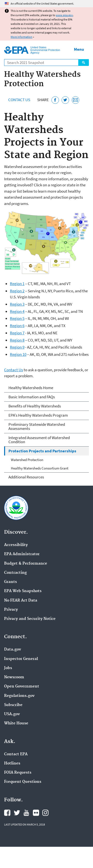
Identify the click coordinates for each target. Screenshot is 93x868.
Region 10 (18, 354)
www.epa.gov (64, 15)
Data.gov (13, 650)
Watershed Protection (27, 460)
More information (21, 37)
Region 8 (17, 340)
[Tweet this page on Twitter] (65, 100)
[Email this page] (75, 100)
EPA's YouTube (26, 813)
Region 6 (17, 326)
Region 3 (17, 304)
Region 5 (17, 318)
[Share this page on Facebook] (55, 100)
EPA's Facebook (7, 813)
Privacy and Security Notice (30, 619)
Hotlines (12, 763)
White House (16, 723)
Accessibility (16, 545)
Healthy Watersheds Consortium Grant (40, 468)
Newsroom (14, 677)
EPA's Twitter (17, 813)
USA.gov (12, 714)
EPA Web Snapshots (23, 591)
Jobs (8, 668)
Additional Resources (26, 477)
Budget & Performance (26, 564)
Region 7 (17, 333)
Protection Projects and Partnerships (42, 451)
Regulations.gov (19, 696)
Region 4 (17, 311)
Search (84, 63)
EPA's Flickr (36, 813)
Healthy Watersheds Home (31, 388)
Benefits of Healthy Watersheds (35, 406)
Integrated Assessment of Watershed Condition (39, 440)
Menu (79, 49)
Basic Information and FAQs (32, 397)
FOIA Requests (18, 773)
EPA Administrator (22, 554)
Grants (11, 582)
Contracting (15, 573)
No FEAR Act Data (21, 601)
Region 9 (17, 347)
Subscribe (13, 705)
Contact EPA (16, 754)
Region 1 (17, 284)
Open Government (22, 686)
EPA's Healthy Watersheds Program (38, 415)
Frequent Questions (23, 782)
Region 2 (17, 291)
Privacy (11, 610)
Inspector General (21, 659)
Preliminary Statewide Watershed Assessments (37, 426)
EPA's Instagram (45, 813)
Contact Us (19, 100)
